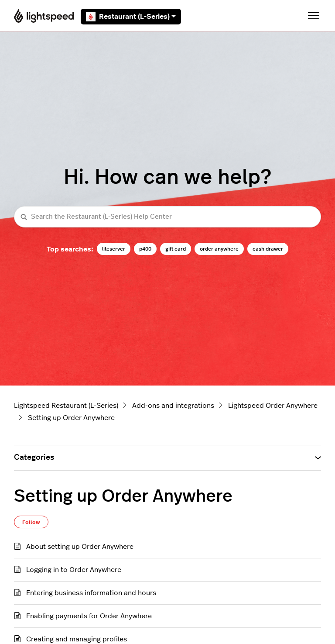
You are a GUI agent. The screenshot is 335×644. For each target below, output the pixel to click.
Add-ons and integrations (173, 406)
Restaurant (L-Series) (131, 17)
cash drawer (268, 249)
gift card (176, 249)
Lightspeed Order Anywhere (273, 406)
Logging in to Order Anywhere (74, 570)
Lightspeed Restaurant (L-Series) (66, 406)
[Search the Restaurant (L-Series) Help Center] (167, 217)
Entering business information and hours (91, 593)
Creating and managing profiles (77, 639)
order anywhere (219, 249)
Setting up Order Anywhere (71, 418)
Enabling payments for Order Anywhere (89, 616)
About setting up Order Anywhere (80, 547)
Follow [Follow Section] (31, 522)
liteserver (114, 249)
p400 (145, 249)
